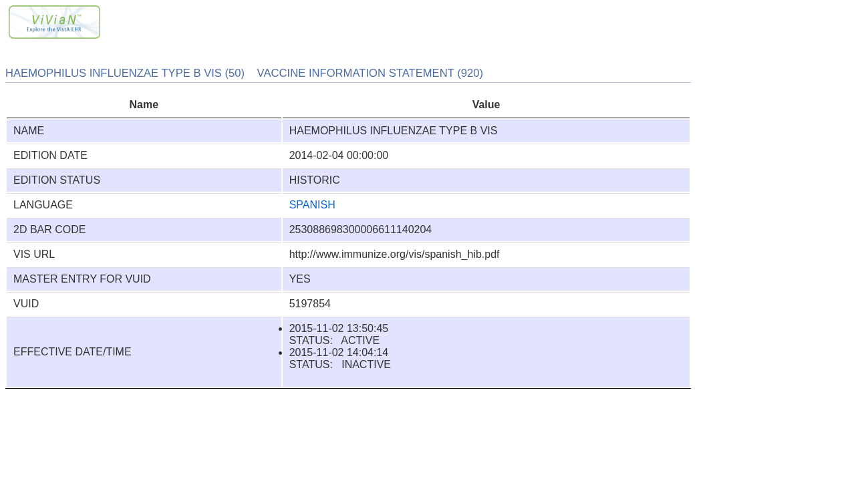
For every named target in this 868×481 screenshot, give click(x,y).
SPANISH (312, 205)
